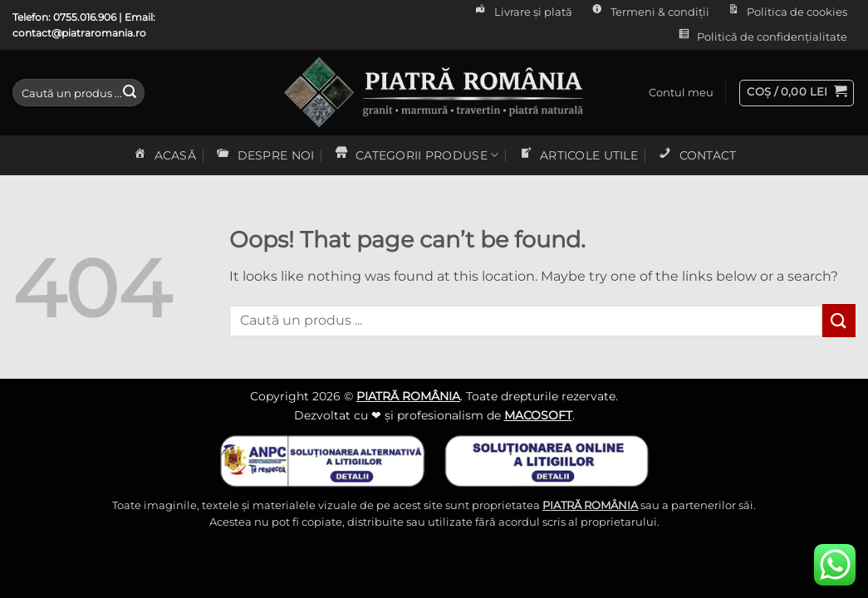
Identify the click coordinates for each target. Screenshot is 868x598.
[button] (681, 93)
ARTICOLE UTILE (578, 155)
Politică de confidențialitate (761, 37)
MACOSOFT (538, 415)
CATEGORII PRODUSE (416, 155)
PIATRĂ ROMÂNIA (408, 396)
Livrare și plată (522, 12)
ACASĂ (164, 155)
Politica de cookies (786, 12)
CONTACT (696, 155)
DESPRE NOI (264, 155)
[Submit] (130, 93)
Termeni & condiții (648, 12)
